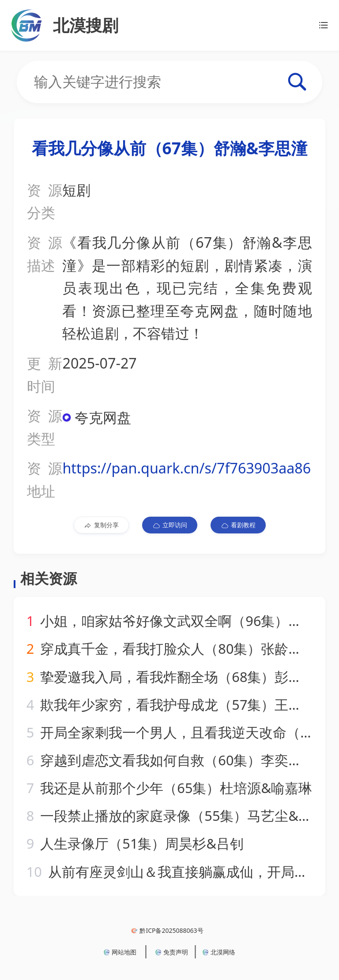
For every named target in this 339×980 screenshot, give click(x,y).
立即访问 (170, 525)
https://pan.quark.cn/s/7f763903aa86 (186, 468)
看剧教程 (238, 525)
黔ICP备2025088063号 (167, 930)
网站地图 (120, 952)
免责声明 (172, 952)
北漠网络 (219, 952)
